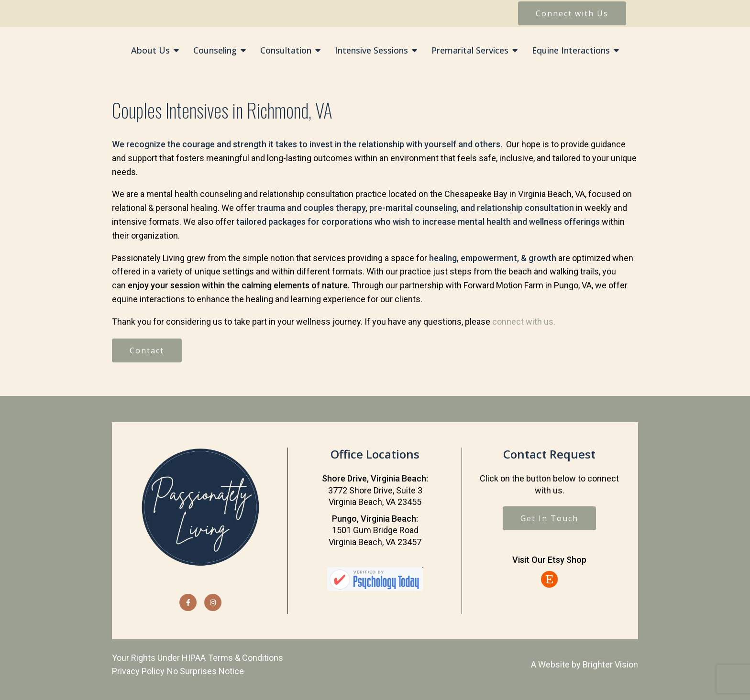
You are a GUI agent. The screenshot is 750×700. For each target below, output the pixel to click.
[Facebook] (188, 602)
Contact (147, 350)
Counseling (215, 51)
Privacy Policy (138, 671)
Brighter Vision (610, 664)
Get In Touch (549, 518)
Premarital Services (470, 51)
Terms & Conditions (246, 658)
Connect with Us (572, 13)
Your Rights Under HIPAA (159, 658)
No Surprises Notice (205, 671)
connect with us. (524, 322)
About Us (150, 51)
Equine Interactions (571, 51)
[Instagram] (213, 602)
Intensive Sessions (371, 51)
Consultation (286, 51)
